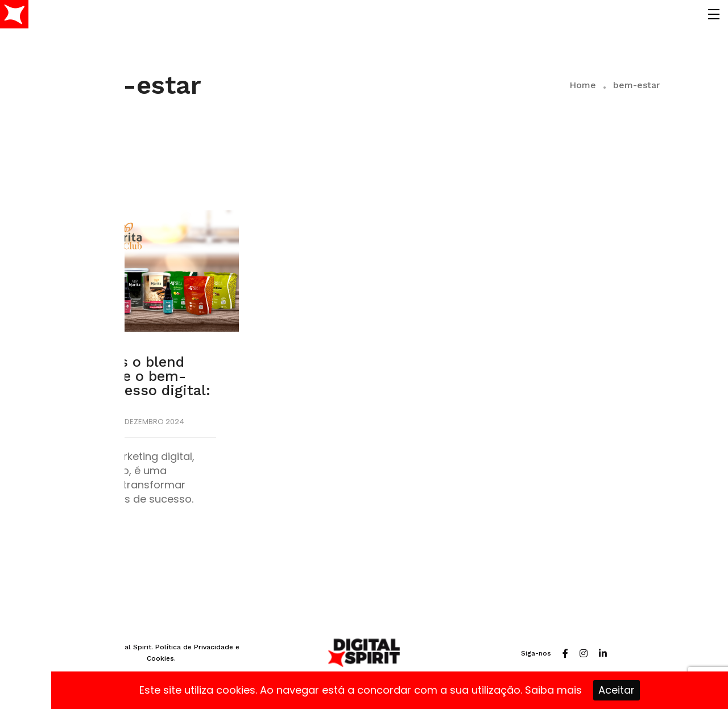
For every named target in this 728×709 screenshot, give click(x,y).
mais (569, 690)
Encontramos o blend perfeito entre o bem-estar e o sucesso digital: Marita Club (122, 383)
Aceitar (617, 690)
